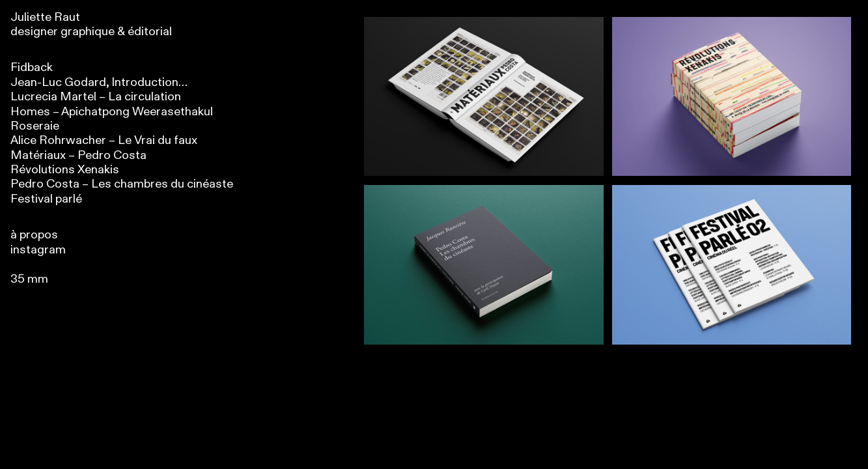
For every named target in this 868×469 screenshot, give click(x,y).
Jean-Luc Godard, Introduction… (99, 82)
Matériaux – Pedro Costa (78, 155)
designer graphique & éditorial (91, 32)
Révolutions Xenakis (65, 170)
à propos (34, 235)
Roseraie (35, 126)
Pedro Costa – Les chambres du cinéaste (122, 184)
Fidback (32, 67)
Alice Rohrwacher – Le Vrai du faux (104, 140)
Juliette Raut (45, 17)
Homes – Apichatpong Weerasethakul (112, 112)
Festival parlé (46, 199)
